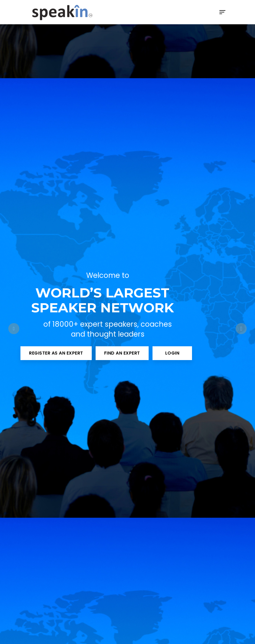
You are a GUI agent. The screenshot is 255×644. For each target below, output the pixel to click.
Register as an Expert (56, 353)
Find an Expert (122, 353)
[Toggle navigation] (222, 12)
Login (172, 353)
